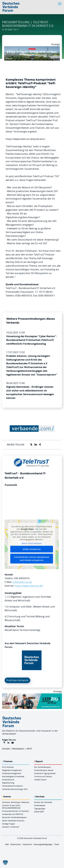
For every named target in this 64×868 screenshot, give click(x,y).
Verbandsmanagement (12, 773)
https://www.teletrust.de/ (29, 586)
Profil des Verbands (17, 680)
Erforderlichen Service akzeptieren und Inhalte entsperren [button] (32, 559)
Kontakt (6, 749)
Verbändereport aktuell (44, 770)
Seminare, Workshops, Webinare (16, 802)
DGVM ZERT (39, 812)
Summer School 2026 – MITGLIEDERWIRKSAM (12, 807)
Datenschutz (16, 844)
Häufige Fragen (8, 824)
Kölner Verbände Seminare (13, 821)
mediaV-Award (40, 780)
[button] (5, 863)
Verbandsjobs (40, 805)
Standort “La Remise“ (11, 827)
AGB (7, 844)
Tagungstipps (40, 809)
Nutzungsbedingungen (43, 844)
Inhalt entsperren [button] (32, 549)
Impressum (27, 844)
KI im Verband (8, 767)
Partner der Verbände (43, 802)
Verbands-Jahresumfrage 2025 (15, 789)
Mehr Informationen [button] (32, 543)
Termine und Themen (43, 776)
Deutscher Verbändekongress (14, 817)
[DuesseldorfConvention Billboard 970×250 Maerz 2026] (32, 48)
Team (57, 844)
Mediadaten (18, 749)
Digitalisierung (8, 783)
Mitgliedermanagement (12, 770)
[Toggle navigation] (60, 4)
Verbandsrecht (8, 780)
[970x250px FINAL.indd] (32, 695)
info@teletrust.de (22, 582)
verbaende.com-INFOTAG (13, 814)
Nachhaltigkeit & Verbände (13, 776)
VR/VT (29, 749)
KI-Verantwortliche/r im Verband (15, 811)
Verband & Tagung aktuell (45, 773)
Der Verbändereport (42, 767)
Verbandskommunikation (12, 786)
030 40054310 (22, 578)
